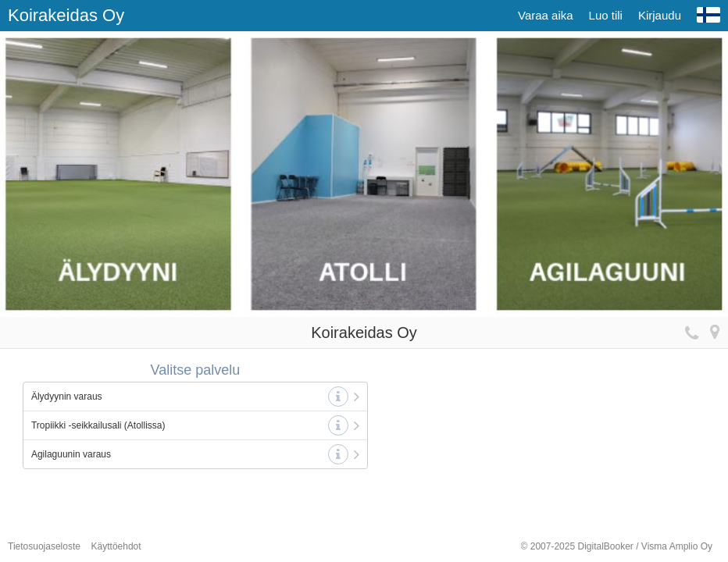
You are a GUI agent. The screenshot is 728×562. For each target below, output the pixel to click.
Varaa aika (546, 15)
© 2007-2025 (617, 546)
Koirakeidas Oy (66, 15)
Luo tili (606, 15)
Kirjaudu (660, 15)
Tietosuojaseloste (44, 546)
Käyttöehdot (116, 546)
